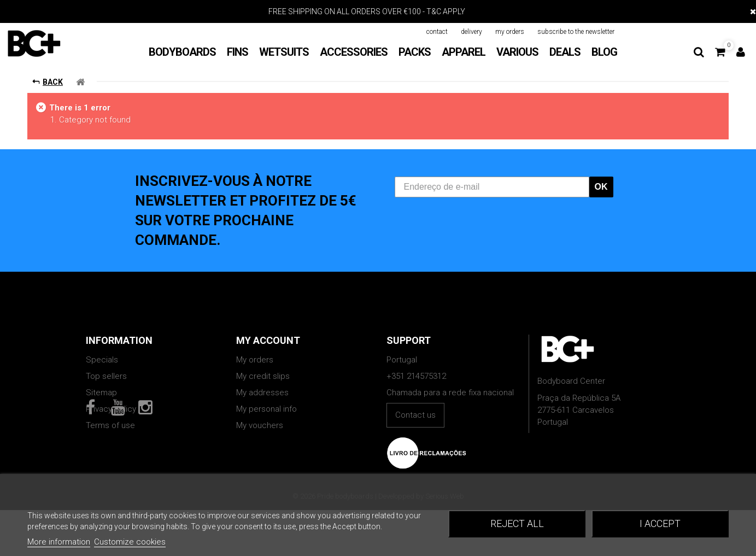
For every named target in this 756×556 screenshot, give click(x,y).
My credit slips (263, 376)
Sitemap (101, 393)
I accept (660, 523)
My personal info (266, 409)
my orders (510, 32)
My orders (255, 360)
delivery (471, 32)
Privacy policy (111, 409)
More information (59, 542)
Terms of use (110, 425)
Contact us (415, 415)
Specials (102, 360)
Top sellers (106, 376)
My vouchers (260, 425)
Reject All (517, 523)
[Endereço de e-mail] (492, 187)
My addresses (262, 393)
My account (268, 340)
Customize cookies (130, 542)
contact (437, 32)
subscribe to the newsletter (576, 32)
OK (601, 187)
